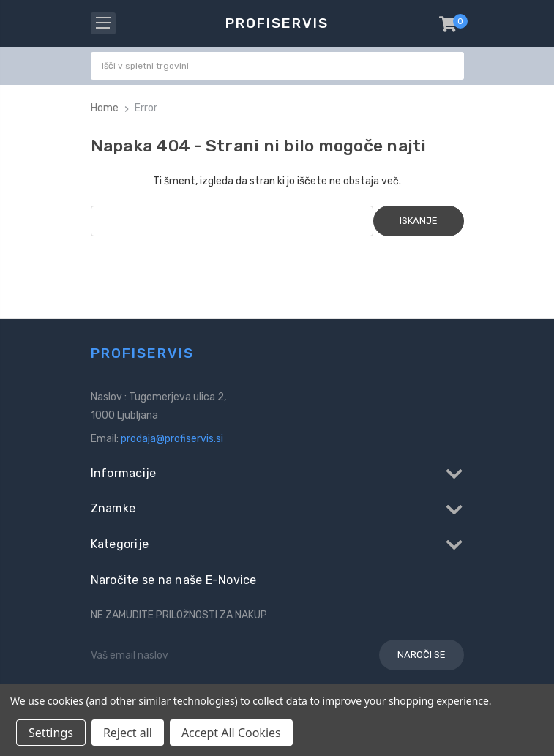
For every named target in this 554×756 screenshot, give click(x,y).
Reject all (128, 733)
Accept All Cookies (231, 733)
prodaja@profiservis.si (172, 439)
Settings (51, 733)
